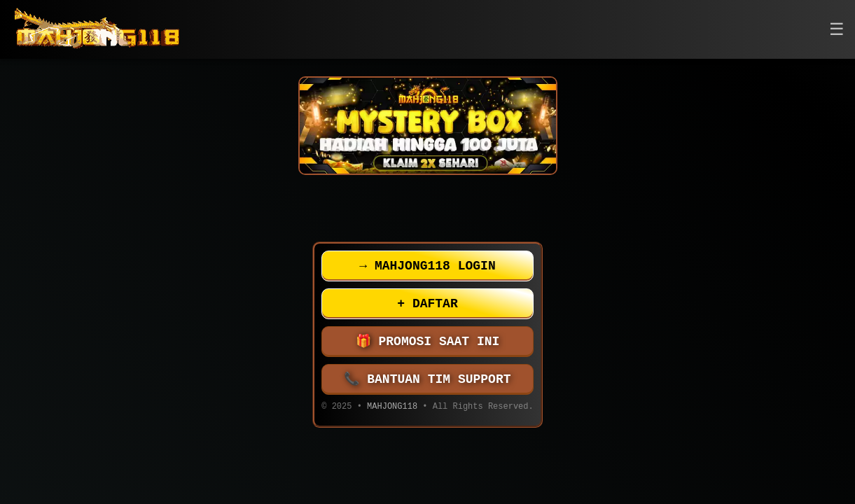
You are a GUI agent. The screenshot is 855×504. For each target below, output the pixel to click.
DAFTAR (427, 304)
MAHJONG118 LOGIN (427, 266)
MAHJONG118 (392, 408)
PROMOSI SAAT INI (428, 342)
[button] (837, 30)
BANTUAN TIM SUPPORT (428, 379)
